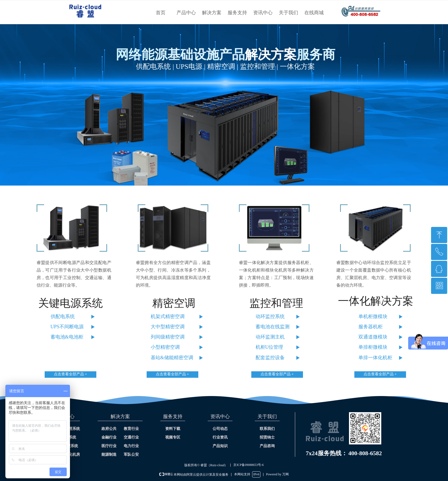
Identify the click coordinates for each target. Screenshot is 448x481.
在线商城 (314, 13)
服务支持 (237, 13)
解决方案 (212, 13)
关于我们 (288, 13)
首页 (161, 13)
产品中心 (186, 13)
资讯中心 (263, 13)
